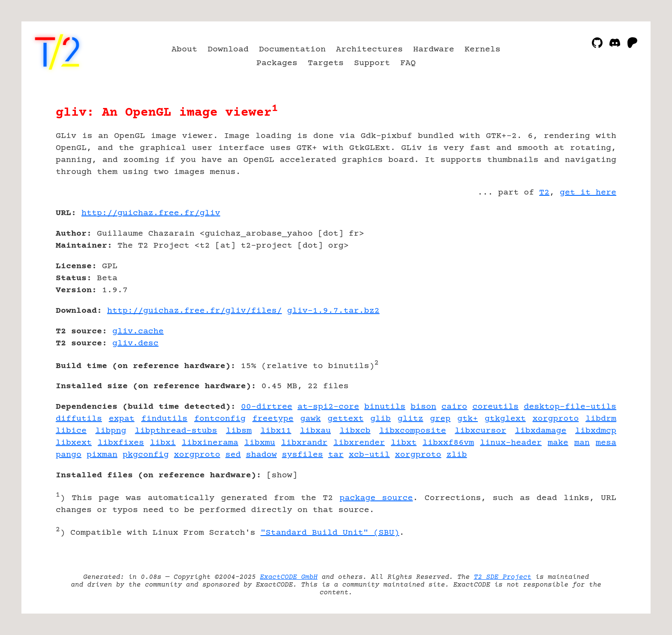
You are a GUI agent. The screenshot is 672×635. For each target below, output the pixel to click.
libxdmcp (596, 431)
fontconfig (220, 419)
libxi (163, 443)
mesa (606, 443)
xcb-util (369, 455)
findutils (164, 419)
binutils (385, 407)
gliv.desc (135, 343)
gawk (310, 419)
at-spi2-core (328, 407)
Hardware (434, 49)
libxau (315, 431)
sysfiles (303, 455)
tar (336, 455)
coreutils (495, 407)
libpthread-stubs (176, 431)
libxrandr (304, 443)
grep (440, 419)
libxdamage (541, 431)
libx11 (276, 431)
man (582, 443)
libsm (239, 431)
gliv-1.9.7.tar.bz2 (333, 311)
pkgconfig (146, 455)
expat (122, 419)
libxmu (260, 443)
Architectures (369, 49)
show (282, 475)
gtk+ (468, 419)
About (184, 49)
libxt (404, 443)
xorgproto (555, 419)
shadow (261, 455)
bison (423, 407)
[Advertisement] (591, 263)
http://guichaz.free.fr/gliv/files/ (195, 311)
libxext (74, 443)
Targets (326, 63)
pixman (102, 455)
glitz (411, 419)
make (558, 443)
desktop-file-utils (570, 407)
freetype (273, 419)
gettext (345, 419)
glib (381, 419)
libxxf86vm (448, 443)
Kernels (483, 49)
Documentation (292, 49)
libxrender (359, 443)
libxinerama (210, 443)
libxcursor (480, 431)
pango (69, 455)
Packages (277, 63)
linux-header (511, 443)
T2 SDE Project (502, 577)
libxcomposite (413, 431)
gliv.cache (138, 331)
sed (233, 455)
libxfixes (121, 443)
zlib (457, 455)
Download (228, 49)
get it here (588, 193)
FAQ (408, 63)
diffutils (79, 419)
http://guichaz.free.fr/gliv (151, 213)
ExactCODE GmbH (289, 577)
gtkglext (505, 419)
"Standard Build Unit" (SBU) (330, 533)
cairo (454, 407)
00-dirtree (267, 407)
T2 (544, 193)
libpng (111, 431)
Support (372, 63)
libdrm (601, 419)
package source (376, 498)
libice (71, 431)
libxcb (355, 431)
